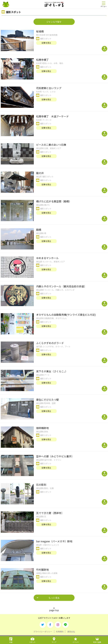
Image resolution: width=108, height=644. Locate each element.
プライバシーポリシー (43, 631)
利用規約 (60, 631)
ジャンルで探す (54, 22)
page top (54, 610)
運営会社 (71, 631)
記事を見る (46, 43)
